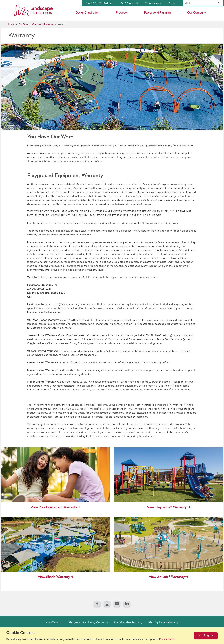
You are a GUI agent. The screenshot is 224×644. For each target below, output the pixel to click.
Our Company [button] (197, 13)
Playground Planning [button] (157, 13)
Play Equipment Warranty (164, 622)
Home (11, 24)
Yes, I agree (206, 636)
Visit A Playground (129, 3)
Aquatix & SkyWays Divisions (99, 3)
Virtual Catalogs (153, 3)
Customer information (43, 24)
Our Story (23, 24)
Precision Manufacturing (128, 622)
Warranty (62, 24)
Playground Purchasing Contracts (88, 622)
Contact (172, 3)
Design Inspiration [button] (87, 13)
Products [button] (122, 13)
